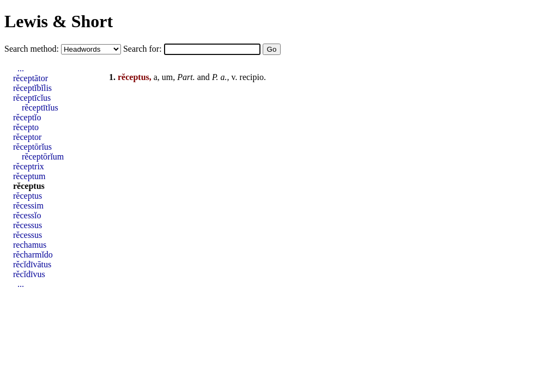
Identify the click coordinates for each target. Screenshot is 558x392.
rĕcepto (26, 127)
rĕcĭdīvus (29, 274)
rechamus (30, 245)
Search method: (33, 49)
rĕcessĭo (27, 215)
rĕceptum (29, 176)
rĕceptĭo (27, 117)
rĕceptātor (31, 78)
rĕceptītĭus (40, 108)
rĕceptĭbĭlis (32, 88)
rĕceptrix (29, 166)
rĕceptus (29, 186)
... (21, 68)
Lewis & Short (59, 21)
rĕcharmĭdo (33, 255)
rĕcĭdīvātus (32, 264)
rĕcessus (28, 225)
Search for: (144, 49)
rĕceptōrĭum (43, 157)
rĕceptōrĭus (32, 147)
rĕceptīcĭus (32, 98)
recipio (252, 77)
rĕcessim (28, 206)
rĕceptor (27, 137)
